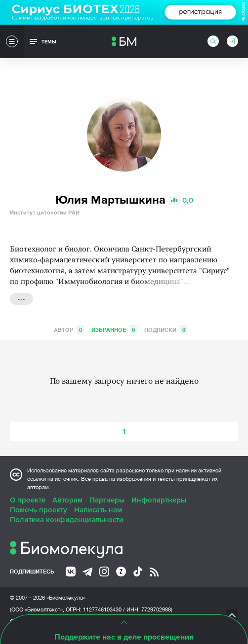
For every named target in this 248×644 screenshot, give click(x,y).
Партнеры (107, 500)
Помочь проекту (39, 510)
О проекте (28, 500)
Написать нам (98, 510)
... (21, 298)
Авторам (67, 500)
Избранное (114, 330)
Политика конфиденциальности (67, 520)
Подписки (166, 330)
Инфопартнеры (159, 500)
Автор (69, 330)
